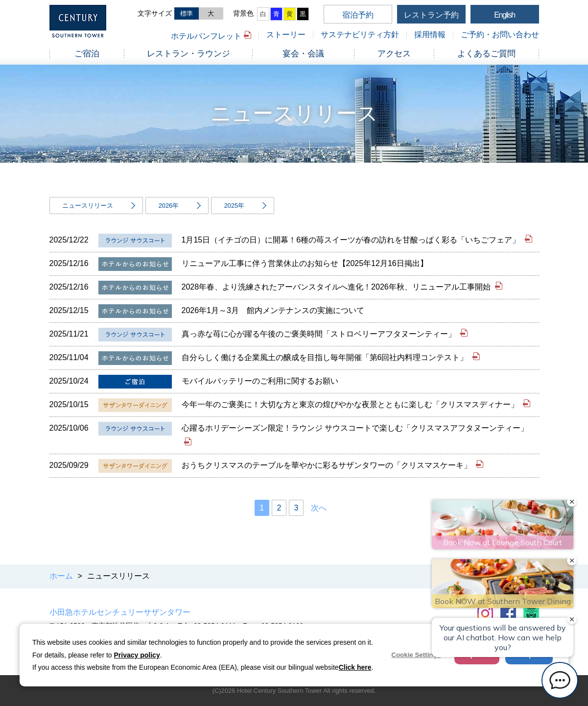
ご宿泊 (87, 54)
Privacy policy (137, 655)
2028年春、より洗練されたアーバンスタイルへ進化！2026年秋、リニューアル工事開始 (337, 287)
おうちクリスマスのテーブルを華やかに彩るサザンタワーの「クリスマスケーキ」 (328, 465)
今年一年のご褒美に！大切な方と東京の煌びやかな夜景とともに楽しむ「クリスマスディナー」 (351, 404)
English (505, 15)
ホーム (61, 576)
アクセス (394, 54)
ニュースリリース (88, 206)
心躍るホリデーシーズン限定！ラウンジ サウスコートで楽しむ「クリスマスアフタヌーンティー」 (355, 428)
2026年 (169, 206)
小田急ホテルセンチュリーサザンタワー (120, 612)
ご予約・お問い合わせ (500, 35)
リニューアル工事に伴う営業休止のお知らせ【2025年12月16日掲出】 (305, 263)
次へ (319, 508)
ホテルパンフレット (206, 36)
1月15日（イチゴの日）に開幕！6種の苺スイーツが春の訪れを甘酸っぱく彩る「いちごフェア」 (352, 240)
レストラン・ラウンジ (188, 54)
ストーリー (286, 35)
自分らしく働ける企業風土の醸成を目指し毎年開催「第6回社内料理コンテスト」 (326, 357)
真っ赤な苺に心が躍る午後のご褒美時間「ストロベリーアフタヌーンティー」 (320, 334)
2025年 (234, 206)
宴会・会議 (303, 54)
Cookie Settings (416, 655)
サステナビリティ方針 (360, 35)
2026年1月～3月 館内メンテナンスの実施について (273, 310)
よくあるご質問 (486, 54)
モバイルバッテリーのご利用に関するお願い (260, 381)
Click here (355, 667)
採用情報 (430, 35)
